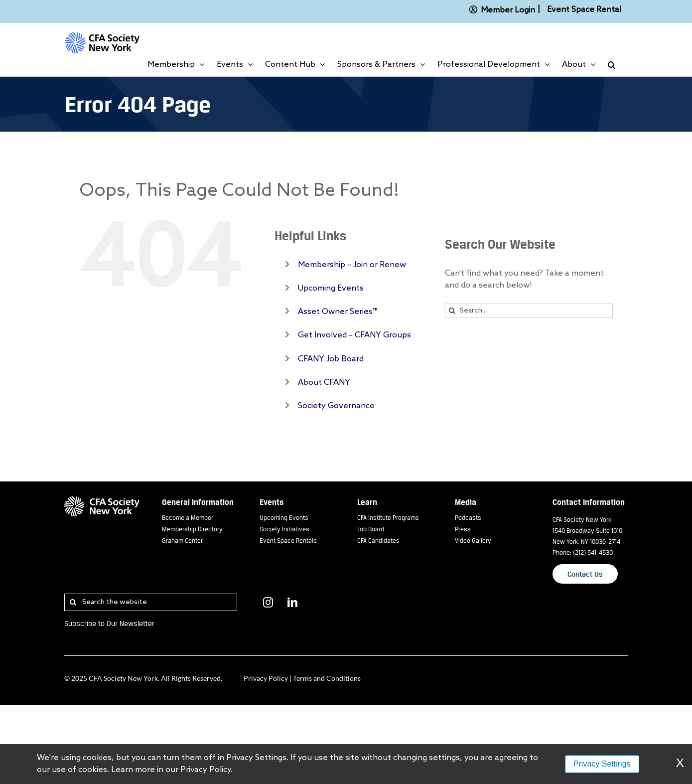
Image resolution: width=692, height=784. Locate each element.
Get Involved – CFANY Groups (354, 335)
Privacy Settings (602, 764)
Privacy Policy (266, 678)
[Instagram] (268, 603)
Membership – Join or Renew (352, 265)
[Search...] (529, 311)
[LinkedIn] (292, 603)
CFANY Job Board (331, 359)
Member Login (500, 9)
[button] (612, 65)
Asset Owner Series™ (338, 312)
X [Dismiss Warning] (680, 764)
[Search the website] (151, 602)
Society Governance (336, 406)
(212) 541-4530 (593, 552)
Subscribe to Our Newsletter (109, 623)
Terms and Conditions (327, 678)
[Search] (452, 311)
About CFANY (324, 383)
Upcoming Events (331, 288)
